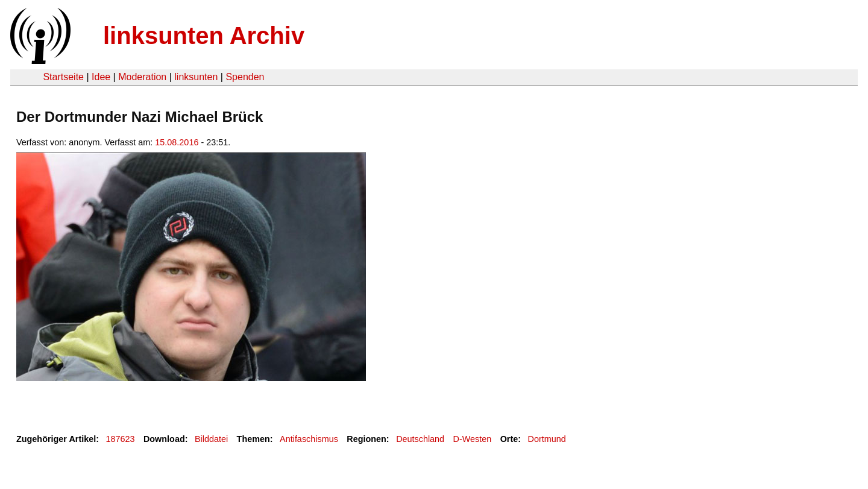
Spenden (245, 77)
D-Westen (473, 439)
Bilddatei (211, 439)
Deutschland (420, 439)
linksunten (196, 77)
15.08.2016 (177, 142)
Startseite (63, 77)
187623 (121, 439)
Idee (101, 77)
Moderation (142, 77)
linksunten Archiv (204, 36)
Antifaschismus (309, 439)
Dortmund (547, 439)
